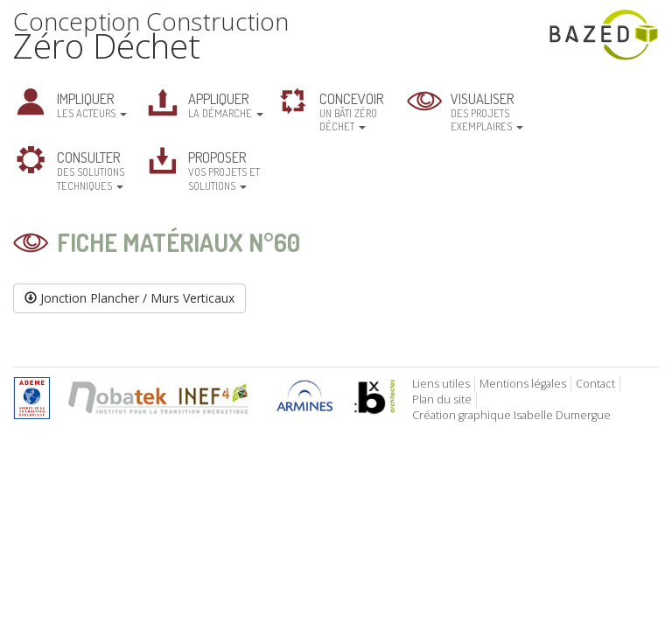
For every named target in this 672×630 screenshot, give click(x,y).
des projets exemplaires (487, 111)
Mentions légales (523, 384)
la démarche (226, 105)
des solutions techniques (91, 170)
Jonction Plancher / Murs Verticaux (129, 298)
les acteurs (92, 105)
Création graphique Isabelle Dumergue (511, 415)
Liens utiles (441, 384)
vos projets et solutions (224, 170)
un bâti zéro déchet (351, 111)
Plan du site (442, 399)
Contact (595, 384)
